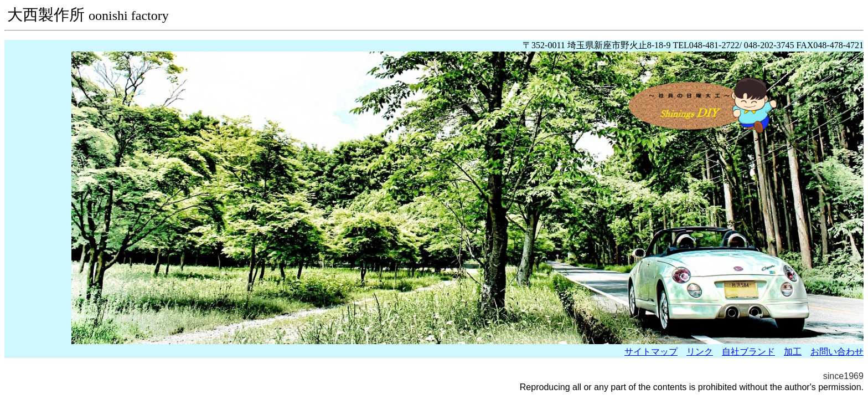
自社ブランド (748, 352)
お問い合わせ (837, 352)
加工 (793, 352)
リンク (700, 352)
